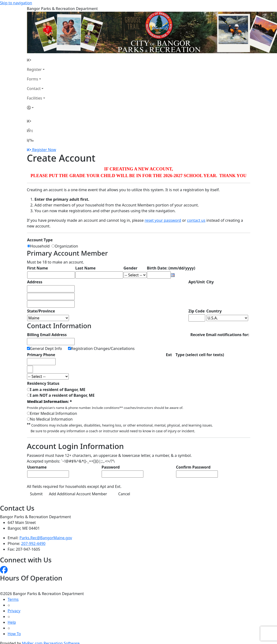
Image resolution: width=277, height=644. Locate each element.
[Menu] (30, 140)
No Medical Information (51, 419)
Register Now (44, 150)
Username (37, 467)
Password (111, 467)
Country (214, 311)
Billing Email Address (47, 335)
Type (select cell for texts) (200, 355)
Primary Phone (41, 355)
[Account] (36, 108)
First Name (38, 268)
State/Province (41, 311)
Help (12, 622)
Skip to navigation (16, 3)
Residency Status (43, 383)
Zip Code (197, 311)
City (210, 282)
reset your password (163, 220)
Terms (13, 599)
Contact (34, 89)
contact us (196, 220)
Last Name (86, 268)
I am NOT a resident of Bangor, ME (62, 395)
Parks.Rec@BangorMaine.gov (46, 538)
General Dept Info (46, 348)
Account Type (40, 240)
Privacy (14, 611)
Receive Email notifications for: (220, 335)
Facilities (35, 98)
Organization (66, 246)
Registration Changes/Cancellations (103, 348)
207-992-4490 (33, 544)
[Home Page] (36, 60)
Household (41, 246)
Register (34, 69)
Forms (33, 79)
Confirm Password (193, 467)
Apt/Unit (197, 282)
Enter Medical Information (54, 413)
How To (14, 634)
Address (35, 282)
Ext (169, 355)
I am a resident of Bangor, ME (58, 390)
